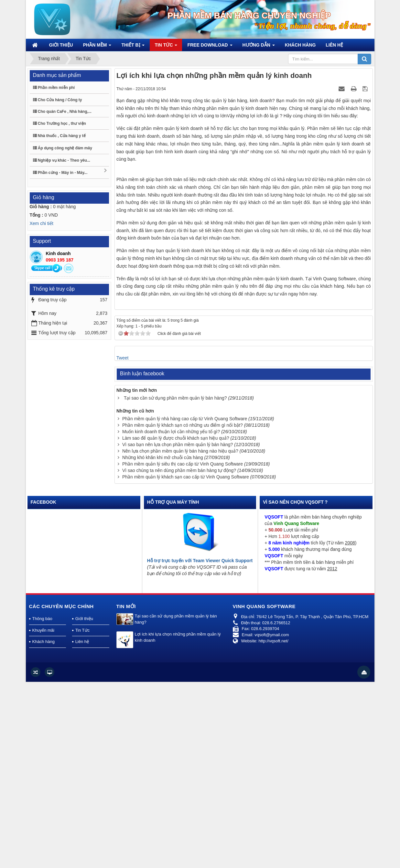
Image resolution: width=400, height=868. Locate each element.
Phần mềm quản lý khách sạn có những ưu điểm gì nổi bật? (183, 611)
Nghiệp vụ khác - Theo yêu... (62, 160)
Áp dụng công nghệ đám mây (63, 148)
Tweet (122, 544)
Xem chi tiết (42, 223)
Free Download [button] (210, 47)
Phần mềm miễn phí (54, 88)
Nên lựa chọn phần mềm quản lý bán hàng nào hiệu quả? (180, 637)
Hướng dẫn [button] (259, 47)
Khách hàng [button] (300, 45)
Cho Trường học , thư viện (59, 123)
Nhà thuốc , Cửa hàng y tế (59, 136)
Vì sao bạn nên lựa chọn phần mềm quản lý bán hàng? (178, 631)
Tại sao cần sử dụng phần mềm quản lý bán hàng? (175, 584)
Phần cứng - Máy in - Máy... (70, 172)
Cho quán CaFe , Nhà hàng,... (62, 112)
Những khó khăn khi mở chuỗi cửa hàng (163, 644)
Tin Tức (82, 816)
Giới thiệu (84, 805)
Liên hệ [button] (334, 45)
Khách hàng (43, 828)
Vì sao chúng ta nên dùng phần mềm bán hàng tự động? (179, 657)
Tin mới (126, 793)
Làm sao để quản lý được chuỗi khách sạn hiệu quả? (176, 624)
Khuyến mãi (43, 816)
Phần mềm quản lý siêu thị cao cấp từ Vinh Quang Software (183, 650)
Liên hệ (82, 828)
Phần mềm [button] (97, 47)
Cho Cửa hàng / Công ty (58, 100)
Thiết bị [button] (133, 47)
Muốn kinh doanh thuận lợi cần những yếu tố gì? (171, 618)
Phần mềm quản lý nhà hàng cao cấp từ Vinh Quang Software (185, 605)
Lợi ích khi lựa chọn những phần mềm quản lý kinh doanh (178, 823)
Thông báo (42, 805)
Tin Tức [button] (166, 47)
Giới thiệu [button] (61, 45)
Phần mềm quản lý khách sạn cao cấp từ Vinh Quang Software (186, 663)
